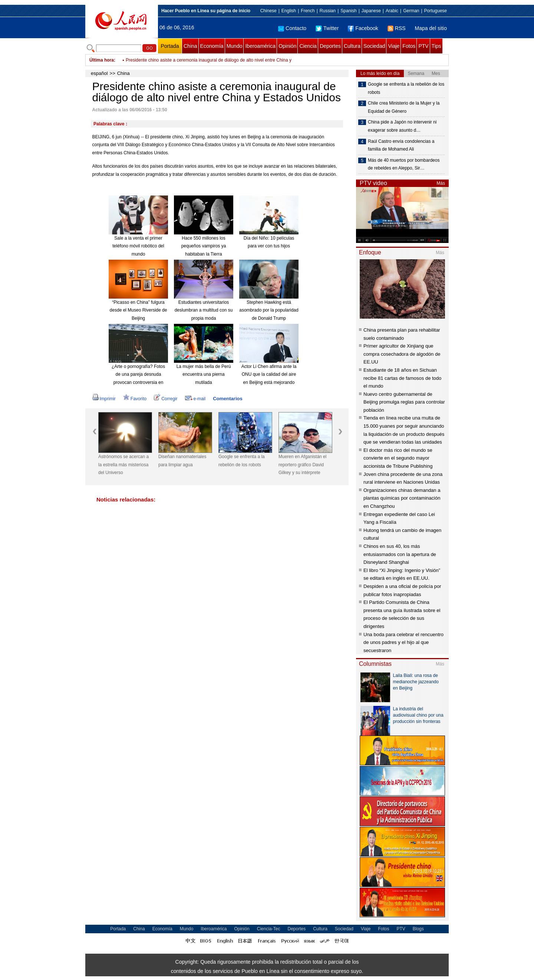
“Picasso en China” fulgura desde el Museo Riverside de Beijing (139, 310)
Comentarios (228, 399)
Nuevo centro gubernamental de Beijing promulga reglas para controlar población (404, 402)
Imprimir (104, 399)
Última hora (102, 60)
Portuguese (436, 11)
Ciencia (308, 46)
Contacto (292, 28)
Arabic (392, 11)
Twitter (327, 28)
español (99, 73)
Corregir (166, 399)
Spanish (348, 11)
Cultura (352, 46)
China (190, 46)
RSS (397, 28)
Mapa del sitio (431, 28)
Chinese (268, 11)
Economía (212, 46)
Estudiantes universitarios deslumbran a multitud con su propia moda (204, 310)
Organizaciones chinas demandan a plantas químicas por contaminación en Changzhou (402, 498)
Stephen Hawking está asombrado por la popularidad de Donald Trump (269, 310)
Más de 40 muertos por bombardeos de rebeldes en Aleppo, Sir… (404, 164)
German (411, 11)
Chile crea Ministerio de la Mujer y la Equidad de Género (404, 107)
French (308, 11)
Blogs (418, 929)
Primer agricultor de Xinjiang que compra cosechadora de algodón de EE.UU (402, 354)
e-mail (195, 399)
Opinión (287, 46)
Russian (328, 11)
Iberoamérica (260, 46)
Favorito (135, 399)
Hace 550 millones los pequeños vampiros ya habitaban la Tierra (204, 246)
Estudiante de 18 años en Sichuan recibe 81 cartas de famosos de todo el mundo (402, 378)
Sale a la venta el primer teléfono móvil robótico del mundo (138, 246)
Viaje (394, 46)
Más (441, 183)
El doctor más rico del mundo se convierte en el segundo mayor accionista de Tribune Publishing (398, 458)
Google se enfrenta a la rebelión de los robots (242, 461)
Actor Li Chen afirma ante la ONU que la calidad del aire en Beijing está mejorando (269, 374)
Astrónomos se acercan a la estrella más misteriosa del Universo (123, 465)
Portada (170, 46)
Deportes (330, 46)
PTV (423, 46)
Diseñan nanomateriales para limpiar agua (182, 461)
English (289, 11)
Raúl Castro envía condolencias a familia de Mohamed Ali (401, 145)
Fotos (409, 46)
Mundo (235, 46)
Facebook (363, 28)
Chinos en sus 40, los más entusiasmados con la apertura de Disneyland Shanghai (400, 554)
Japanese (371, 11)
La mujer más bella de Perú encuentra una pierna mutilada (204, 374)
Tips (436, 46)
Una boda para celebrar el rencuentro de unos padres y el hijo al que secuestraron (403, 642)
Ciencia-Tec (269, 929)
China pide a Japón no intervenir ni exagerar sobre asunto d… (402, 126)
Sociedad (374, 46)
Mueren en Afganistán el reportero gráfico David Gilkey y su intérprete (302, 465)
